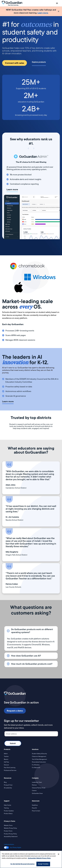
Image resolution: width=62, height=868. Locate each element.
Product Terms (8, 831)
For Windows (36, 765)
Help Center (8, 805)
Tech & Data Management (39, 759)
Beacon (6, 759)
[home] (12, 3)
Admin (6, 754)
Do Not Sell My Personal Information (23, 864)
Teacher (6, 756)
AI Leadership (8, 788)
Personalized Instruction (39, 762)
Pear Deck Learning (10, 768)
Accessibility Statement (11, 837)
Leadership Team (37, 782)
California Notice (9, 844)
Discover (6, 765)
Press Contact (36, 811)
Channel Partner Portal (39, 788)
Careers (34, 791)
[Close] (59, 854)
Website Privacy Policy (10, 828)
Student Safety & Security (39, 754)
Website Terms (8, 825)
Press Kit (34, 808)
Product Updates (9, 811)
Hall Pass (6, 762)
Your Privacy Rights (15, 848)
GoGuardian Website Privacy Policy (39, 858)
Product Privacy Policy (10, 834)
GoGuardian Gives (37, 793)
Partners (34, 785)
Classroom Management (39, 756)
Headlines (35, 805)
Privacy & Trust (8, 785)
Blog (5, 782)
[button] (57, 3)
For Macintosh (36, 768)
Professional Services (10, 770)
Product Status (8, 814)
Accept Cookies (43, 864)
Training (6, 808)
